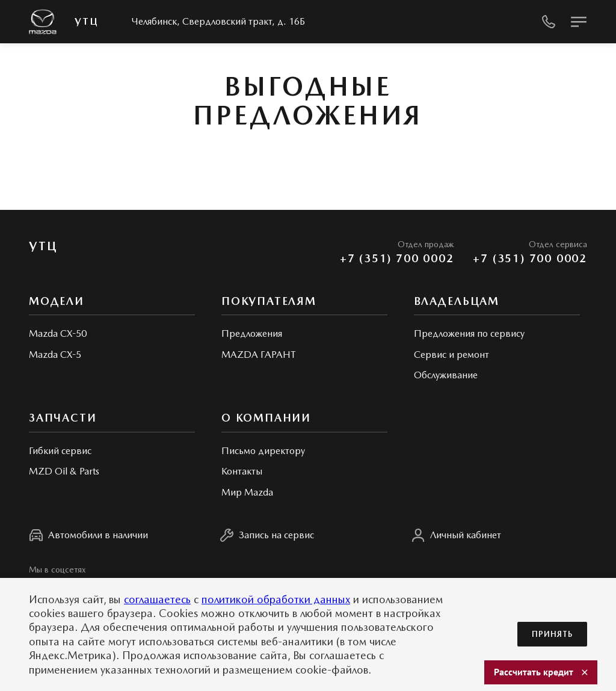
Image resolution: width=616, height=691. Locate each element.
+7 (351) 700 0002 (397, 258)
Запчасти (63, 418)
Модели (57, 301)
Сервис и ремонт (451, 355)
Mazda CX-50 (58, 333)
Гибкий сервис (60, 451)
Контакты (242, 471)
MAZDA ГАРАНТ (258, 355)
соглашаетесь (157, 599)
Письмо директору (263, 451)
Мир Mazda (247, 492)
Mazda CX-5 (55, 355)
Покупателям (269, 301)
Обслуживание (446, 375)
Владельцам (457, 301)
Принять (552, 634)
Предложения (252, 333)
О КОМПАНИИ (266, 418)
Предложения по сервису (469, 333)
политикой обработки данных (276, 599)
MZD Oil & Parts (64, 471)
